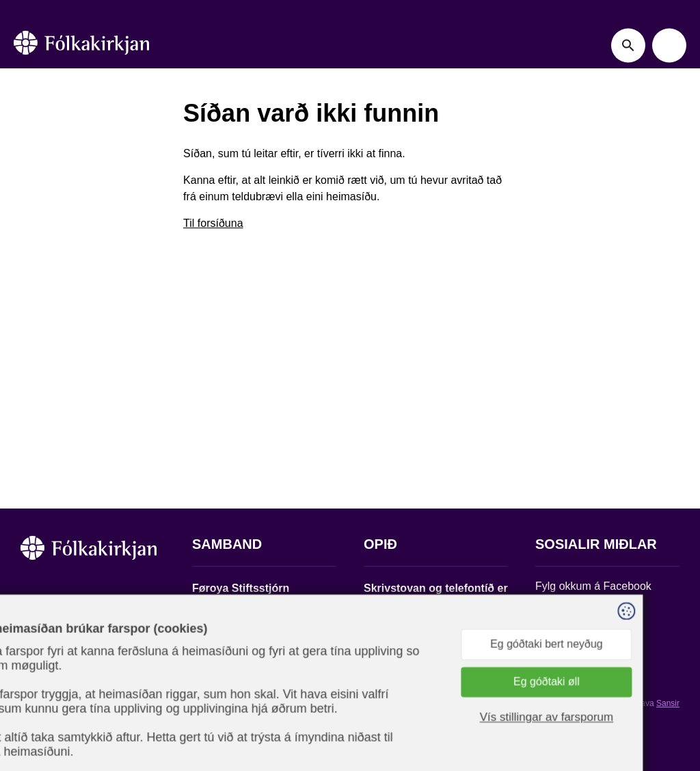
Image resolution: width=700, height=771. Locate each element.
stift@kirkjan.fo (228, 680)
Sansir (668, 703)
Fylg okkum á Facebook (593, 586)
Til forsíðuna (213, 223)
